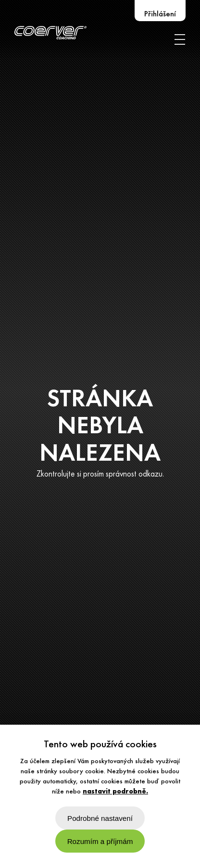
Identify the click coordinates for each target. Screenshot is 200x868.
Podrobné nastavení (100, 818)
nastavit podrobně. (115, 792)
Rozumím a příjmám (100, 841)
